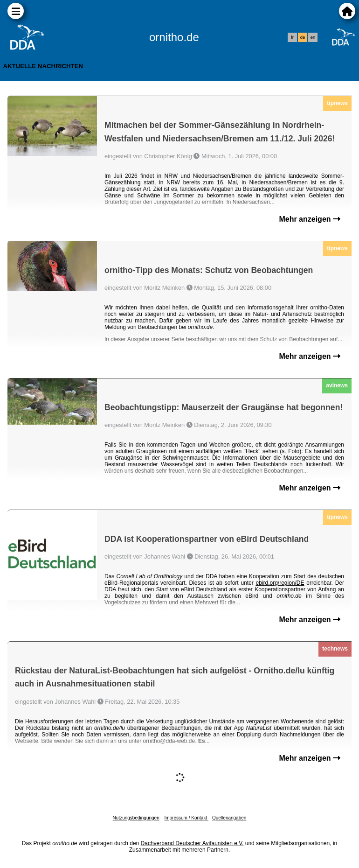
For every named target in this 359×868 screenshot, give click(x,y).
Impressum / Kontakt (186, 818)
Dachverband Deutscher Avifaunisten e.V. (192, 843)
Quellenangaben (229, 818)
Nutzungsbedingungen (136, 818)
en (313, 37)
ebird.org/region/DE (280, 583)
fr (292, 37)
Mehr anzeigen (310, 219)
